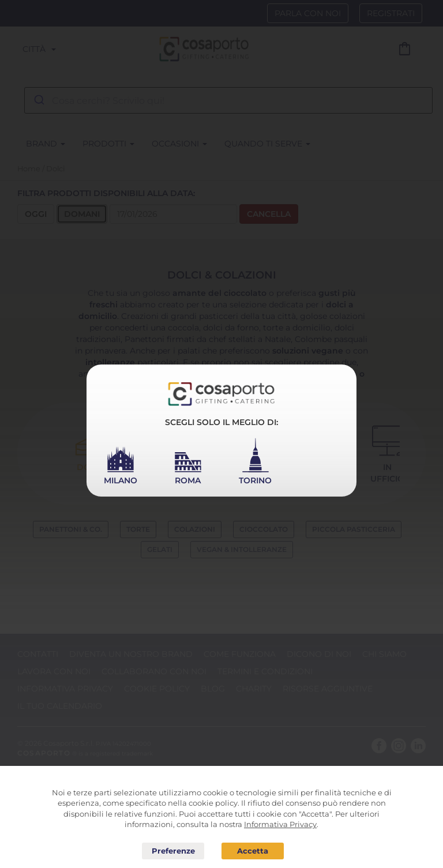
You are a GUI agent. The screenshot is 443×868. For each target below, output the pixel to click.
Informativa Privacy (280, 824)
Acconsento (253, 851)
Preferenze (173, 851)
